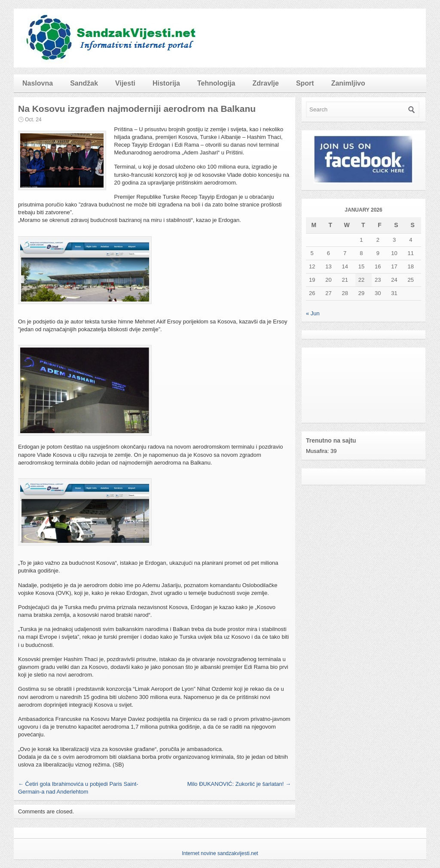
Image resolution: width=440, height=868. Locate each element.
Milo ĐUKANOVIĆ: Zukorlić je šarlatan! (239, 784)
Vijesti (125, 83)
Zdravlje (266, 83)
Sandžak (84, 83)
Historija (166, 83)
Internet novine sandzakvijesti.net (220, 853)
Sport (305, 83)
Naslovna (38, 83)
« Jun (313, 313)
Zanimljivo (348, 83)
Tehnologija (216, 83)
